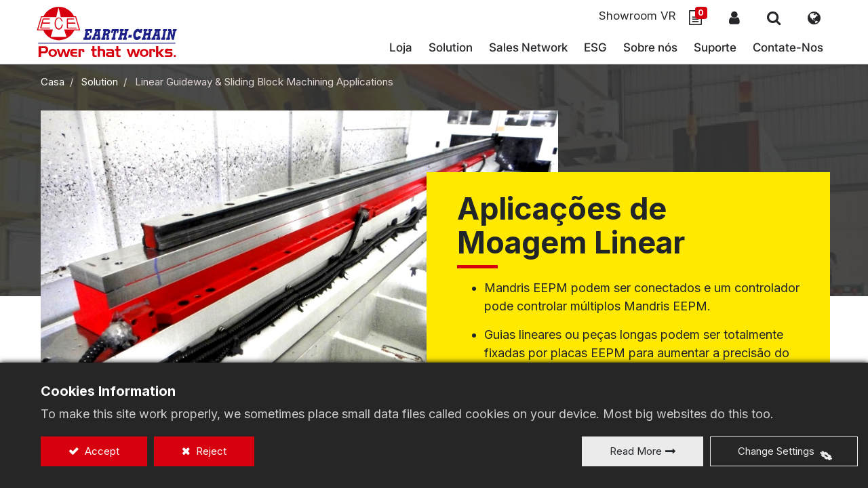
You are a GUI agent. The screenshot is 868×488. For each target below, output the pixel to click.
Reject (210, 451)
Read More (636, 451)
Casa (53, 85)
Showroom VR (633, 16)
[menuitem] (524, 51)
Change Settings (776, 451)
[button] (770, 18)
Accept (101, 451)
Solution (100, 85)
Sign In (730, 18)
